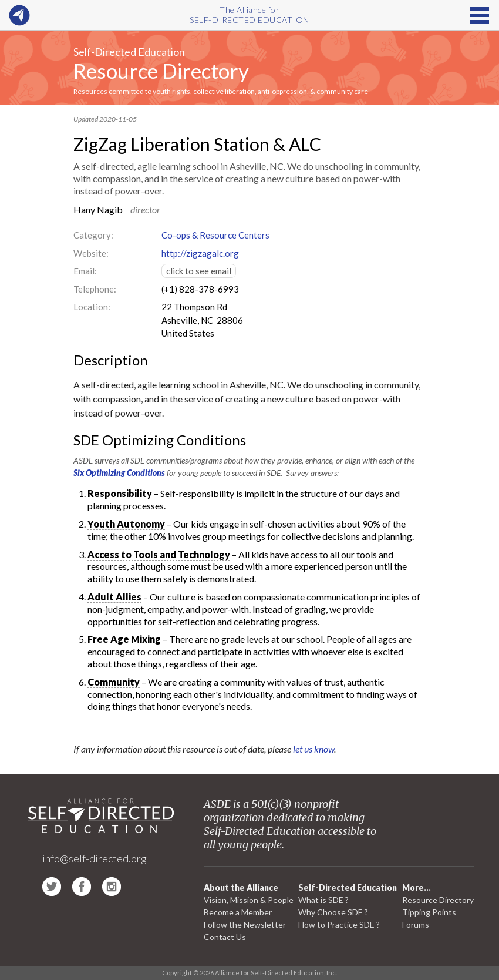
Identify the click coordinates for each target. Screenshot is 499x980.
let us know (313, 749)
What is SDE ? (323, 900)
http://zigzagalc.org (200, 253)
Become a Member (238, 912)
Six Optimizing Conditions (119, 473)
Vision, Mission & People (249, 900)
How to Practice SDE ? (339, 924)
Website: (91, 253)
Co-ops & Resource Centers (215, 235)
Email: (85, 271)
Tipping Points (429, 912)
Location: (92, 307)
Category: (93, 235)
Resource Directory (161, 71)
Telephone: (95, 289)
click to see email (199, 271)
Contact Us (225, 937)
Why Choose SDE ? (333, 912)
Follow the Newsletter (245, 924)
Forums (416, 924)
